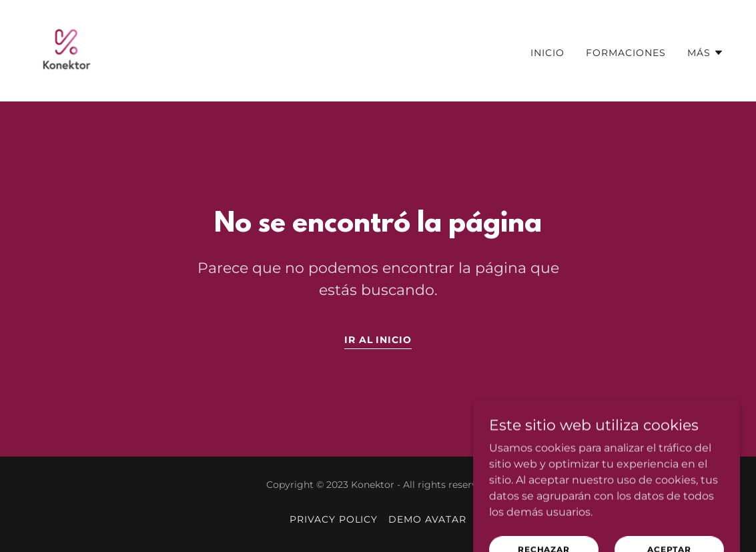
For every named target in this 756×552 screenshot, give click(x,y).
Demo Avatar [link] (427, 519)
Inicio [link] (547, 53)
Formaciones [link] (626, 53)
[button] (706, 53)
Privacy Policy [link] (334, 519)
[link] (66, 50)
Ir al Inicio (378, 340)
